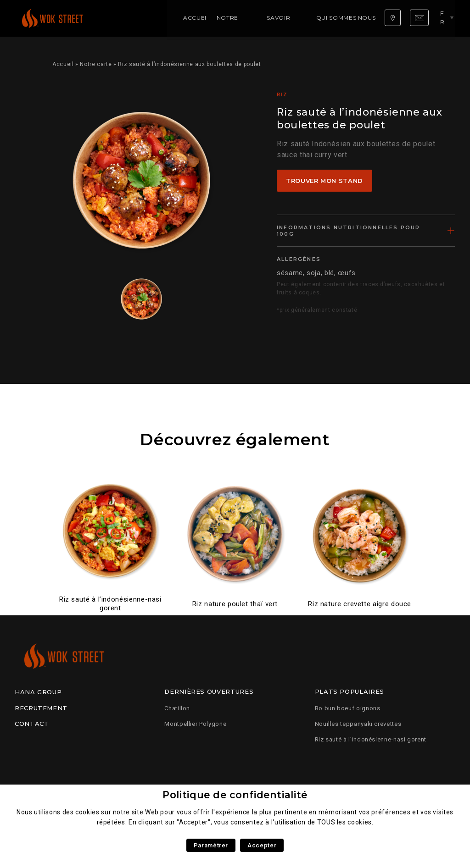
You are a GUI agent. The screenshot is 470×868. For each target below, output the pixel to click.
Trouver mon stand (325, 181)
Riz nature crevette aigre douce (360, 604)
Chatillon (177, 708)
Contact (32, 724)
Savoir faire (215, 18)
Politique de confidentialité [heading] (235, 795)
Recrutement (41, 708)
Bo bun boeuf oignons (348, 708)
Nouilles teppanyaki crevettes (358, 724)
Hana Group (38, 692)
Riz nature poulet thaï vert (235, 604)
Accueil (122, 18)
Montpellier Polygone (195, 724)
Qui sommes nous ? (276, 18)
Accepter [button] (262, 845)
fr (446, 18)
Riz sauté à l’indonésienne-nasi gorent (110, 604)
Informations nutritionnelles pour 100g (349, 231)
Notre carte (164, 18)
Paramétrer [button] (211, 845)
